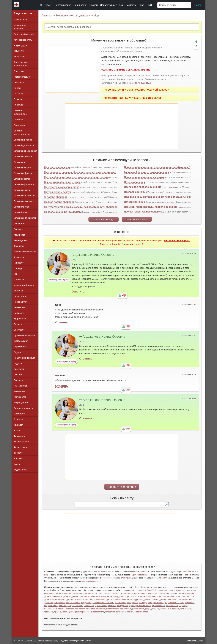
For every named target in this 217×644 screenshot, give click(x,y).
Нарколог (18, 291)
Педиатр (18, 352)
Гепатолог (19, 94)
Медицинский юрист (24, 285)
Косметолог (20, 257)
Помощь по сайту (50, 640)
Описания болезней (24, 34)
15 (132, 83)
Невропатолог (21, 296)
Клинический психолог (25, 252)
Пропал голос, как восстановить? (144, 212)
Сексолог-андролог (23, 408)
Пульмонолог (20, 386)
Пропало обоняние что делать (63, 212)
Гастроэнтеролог (22, 77)
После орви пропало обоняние (143, 187)
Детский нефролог (23, 173)
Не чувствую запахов (57, 167)
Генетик (18, 88)
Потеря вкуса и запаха (58, 192)
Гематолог (19, 82)
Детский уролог (21, 207)
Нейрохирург (20, 302)
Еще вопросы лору (104, 219)
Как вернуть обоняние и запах (62, 182)
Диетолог (18, 229)
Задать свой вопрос (137, 219)
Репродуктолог (21, 403)
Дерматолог (20, 125)
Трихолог (18, 425)
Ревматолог (20, 391)
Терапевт (18, 419)
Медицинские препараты (20, 27)
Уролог (17, 430)
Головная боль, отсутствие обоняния (146, 172)
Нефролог (19, 313)
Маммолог (19, 280)
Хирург (17, 464)
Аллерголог (20, 57)
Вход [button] (141, 5)
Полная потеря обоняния (59, 202)
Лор (97, 16)
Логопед (18, 268)
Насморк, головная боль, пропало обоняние (151, 207)
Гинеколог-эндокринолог (21, 112)
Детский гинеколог (23, 140)
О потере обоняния (56, 197)
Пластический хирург (24, 358)
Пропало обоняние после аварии (144, 177)
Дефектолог (20, 224)
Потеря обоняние (134, 202)
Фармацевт (19, 436)
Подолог (18, 363)
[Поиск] (174, 5)
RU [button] (150, 5)
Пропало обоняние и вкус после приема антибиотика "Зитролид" (163, 167)
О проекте (37, 640)
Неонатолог (20, 307)
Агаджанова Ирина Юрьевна (93, 255)
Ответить (78, 292)
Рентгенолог (20, 397)
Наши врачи (80, 5)
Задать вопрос (63, 5)
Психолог (18, 380)
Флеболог (19, 453)
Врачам (94, 5)
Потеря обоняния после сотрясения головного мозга (76, 177)
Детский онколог (22, 179)
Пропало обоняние (135, 192)
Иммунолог (19, 235)
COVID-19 (19, 51)
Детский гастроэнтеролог (22, 132)
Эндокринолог (21, 470)
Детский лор (20, 162)
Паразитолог (20, 347)
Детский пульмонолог (24, 196)
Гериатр (18, 99)
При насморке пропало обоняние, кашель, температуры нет (80, 172)
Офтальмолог (21, 341)
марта (137, 83)
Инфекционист (21, 240)
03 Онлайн (46, 5)
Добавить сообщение (122, 487)
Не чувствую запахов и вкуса (62, 187)
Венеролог (19, 71)
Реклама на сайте (195, 640)
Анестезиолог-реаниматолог (21, 64)
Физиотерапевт (21, 442)
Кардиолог (19, 246)
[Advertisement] (72, 70)
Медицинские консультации (73, 16)
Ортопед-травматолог (25, 335)
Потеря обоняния (134, 182)
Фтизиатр (18, 458)
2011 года (146, 83)
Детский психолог (23, 190)
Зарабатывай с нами (112, 5)
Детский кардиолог (23, 157)
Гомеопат (18, 120)
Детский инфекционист (25, 151)
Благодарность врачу (59, 280)
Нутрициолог (20, 319)
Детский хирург (21, 212)
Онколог (18, 324)
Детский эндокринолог (25, 218)
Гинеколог (19, 105)
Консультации (21, 20)
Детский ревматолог (24, 201)
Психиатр (18, 375)
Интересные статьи (24, 40)
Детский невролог (23, 168)
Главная (47, 16)
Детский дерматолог (24, 145)
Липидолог (19, 263)
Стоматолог (20, 414)
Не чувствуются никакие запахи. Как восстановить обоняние (81, 207)
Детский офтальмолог (25, 184)
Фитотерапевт (21, 447)
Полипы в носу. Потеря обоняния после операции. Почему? (160, 197)
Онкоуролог (20, 330)
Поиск (198, 5)
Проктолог (19, 369)
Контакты (131, 5)
